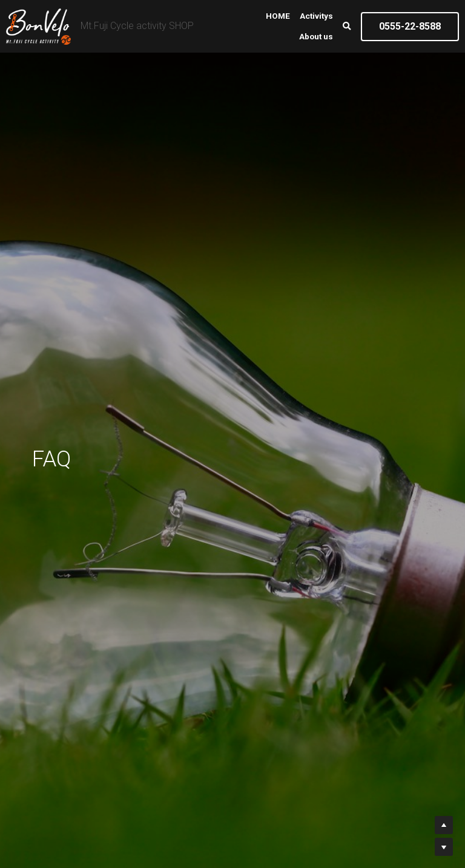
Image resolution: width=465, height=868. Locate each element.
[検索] (347, 27)
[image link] (38, 25)
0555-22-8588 (410, 26)
